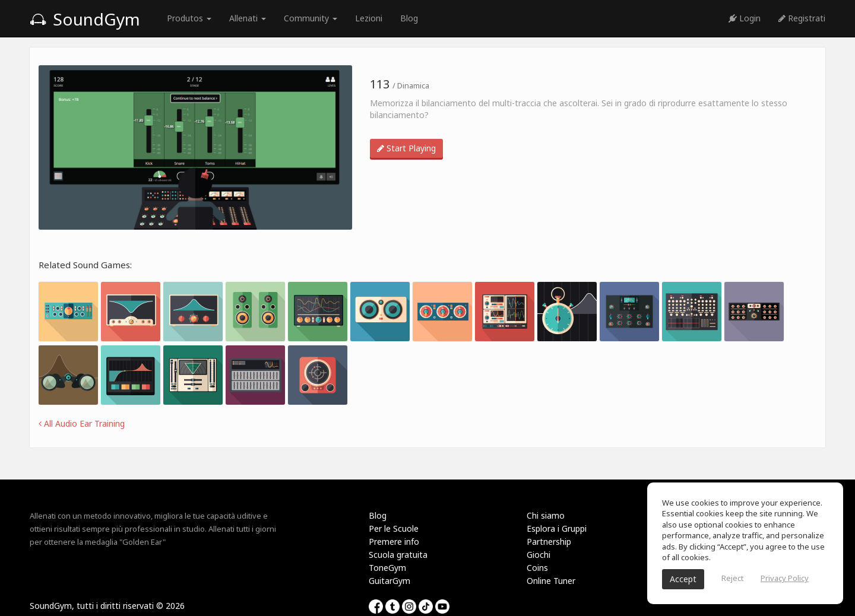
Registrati (802, 18)
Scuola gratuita (398, 555)
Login (745, 18)
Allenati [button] (248, 18)
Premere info (394, 542)
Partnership (549, 542)
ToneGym (387, 568)
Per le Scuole (394, 528)
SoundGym (85, 19)
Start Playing (406, 148)
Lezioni (369, 18)
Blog (409, 18)
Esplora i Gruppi (557, 528)
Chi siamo (546, 515)
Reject (732, 578)
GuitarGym (389, 581)
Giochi (539, 555)
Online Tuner (551, 581)
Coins (537, 568)
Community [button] (311, 18)
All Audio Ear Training (82, 423)
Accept (683, 579)
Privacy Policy (785, 578)
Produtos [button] (189, 18)
